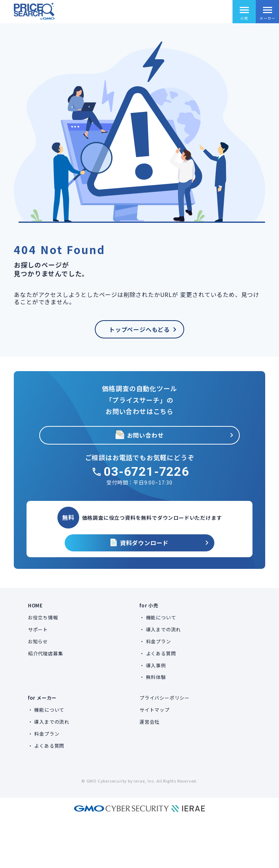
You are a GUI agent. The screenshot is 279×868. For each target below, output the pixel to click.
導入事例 (156, 665)
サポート (38, 629)
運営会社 (149, 722)
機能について (161, 617)
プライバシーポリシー (165, 698)
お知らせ (38, 641)
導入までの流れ (164, 629)
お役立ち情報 (43, 617)
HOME (35, 605)
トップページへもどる (139, 329)
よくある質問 (161, 653)
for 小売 (149, 605)
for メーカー (42, 698)
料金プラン (159, 641)
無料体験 (156, 677)
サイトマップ (155, 710)
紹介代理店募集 (46, 653)
